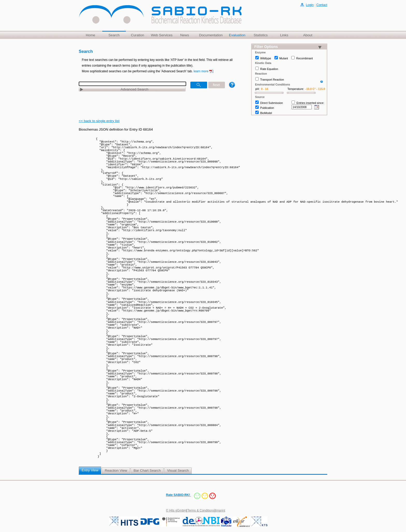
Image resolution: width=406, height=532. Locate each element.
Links (284, 35)
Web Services (162, 35)
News (185, 35)
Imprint (220, 510)
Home (90, 35)
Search (114, 35)
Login (310, 5)
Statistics (260, 35)
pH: (258, 89)
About (308, 35)
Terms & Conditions (201, 510)
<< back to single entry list (99, 121)
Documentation (211, 35)
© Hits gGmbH (176, 510)
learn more (201, 71)
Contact (322, 5)
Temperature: (296, 89)
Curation (137, 35)
